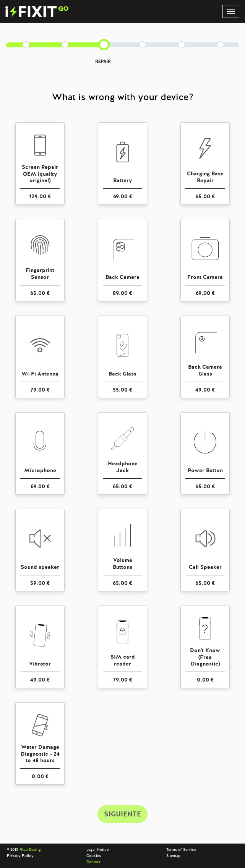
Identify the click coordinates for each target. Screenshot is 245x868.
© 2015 (24, 850)
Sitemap (173, 856)
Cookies (94, 856)
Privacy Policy (20, 856)
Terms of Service (181, 850)
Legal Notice (97, 850)
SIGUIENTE (122, 814)
